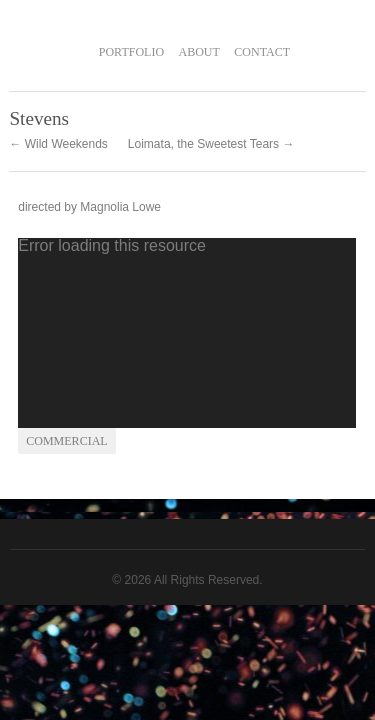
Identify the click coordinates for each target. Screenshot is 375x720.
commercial (66, 441)
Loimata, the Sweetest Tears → (211, 144)
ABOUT (199, 52)
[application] (187, 333)
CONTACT (262, 52)
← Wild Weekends (58, 144)
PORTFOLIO (131, 52)
